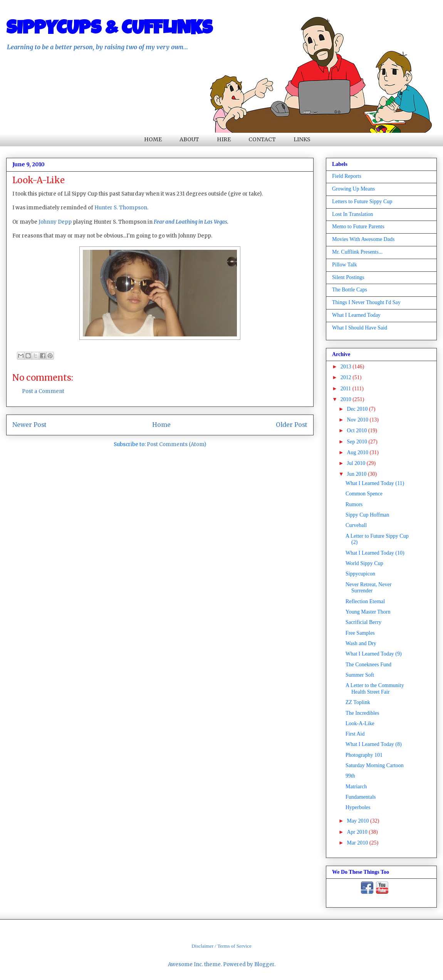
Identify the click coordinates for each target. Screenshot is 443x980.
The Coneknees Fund (368, 665)
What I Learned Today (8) (374, 744)
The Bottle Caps (350, 290)
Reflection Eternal (365, 601)
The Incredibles (362, 713)
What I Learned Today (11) (375, 483)
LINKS (302, 139)
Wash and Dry (361, 643)
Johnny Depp (55, 222)
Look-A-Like (360, 723)
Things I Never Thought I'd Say (366, 302)
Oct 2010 (357, 431)
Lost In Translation (353, 214)
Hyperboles (358, 807)
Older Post (292, 425)
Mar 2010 (358, 843)
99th (350, 776)
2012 (347, 377)
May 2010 (358, 821)
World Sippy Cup (364, 563)
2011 (347, 389)
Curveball (356, 525)
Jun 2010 (357, 474)
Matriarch (356, 787)
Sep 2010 (357, 442)
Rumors (354, 504)
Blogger (264, 964)
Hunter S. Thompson (121, 208)
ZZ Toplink (358, 702)
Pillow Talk (345, 265)
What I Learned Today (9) (374, 654)
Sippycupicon (360, 574)
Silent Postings (348, 277)
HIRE (224, 139)
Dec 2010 (358, 409)
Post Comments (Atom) (176, 444)
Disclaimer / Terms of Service (221, 946)
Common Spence (364, 494)
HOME (153, 139)
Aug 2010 (358, 452)
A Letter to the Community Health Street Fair (375, 689)
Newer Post (29, 425)
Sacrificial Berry (363, 622)
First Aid (355, 734)
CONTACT (262, 139)
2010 (347, 399)
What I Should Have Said (360, 328)
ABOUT (189, 139)
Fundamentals (361, 797)
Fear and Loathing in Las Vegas (190, 222)
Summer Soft (360, 675)
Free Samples (360, 633)
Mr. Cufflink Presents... (357, 252)
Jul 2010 (357, 463)
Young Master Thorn (368, 612)
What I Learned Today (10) (375, 553)
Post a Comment (43, 391)
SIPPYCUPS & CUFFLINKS (109, 30)
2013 (347, 367)
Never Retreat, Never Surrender (368, 588)
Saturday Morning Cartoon (375, 765)
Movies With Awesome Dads (363, 239)
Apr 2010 (358, 832)
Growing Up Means (353, 189)
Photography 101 (364, 755)
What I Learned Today (356, 315)
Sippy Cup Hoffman (367, 515)
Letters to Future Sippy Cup (362, 202)
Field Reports (347, 176)
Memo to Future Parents (358, 227)
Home (161, 425)
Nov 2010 (358, 420)
